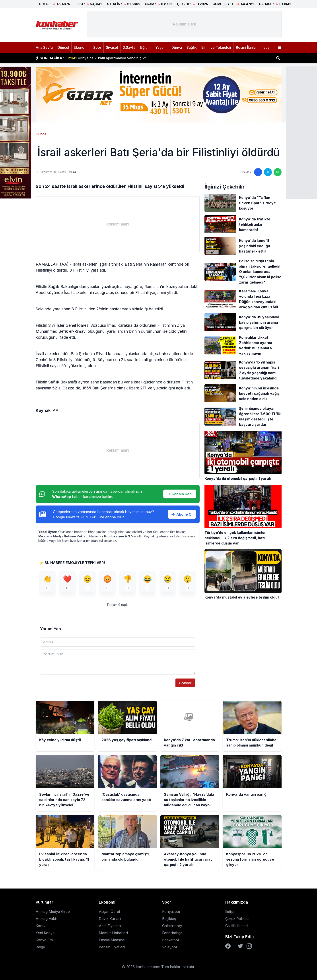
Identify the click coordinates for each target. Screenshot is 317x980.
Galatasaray (172, 926)
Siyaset (112, 47)
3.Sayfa (129, 47)
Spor (97, 47)
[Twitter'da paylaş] (268, 172)
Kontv (41, 926)
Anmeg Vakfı (46, 919)
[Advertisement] (184, 24)
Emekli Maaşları (112, 940)
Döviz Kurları (110, 919)
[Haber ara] (278, 58)
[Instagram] (249, 946)
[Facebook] (228, 946)
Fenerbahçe (172, 933)
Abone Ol (182, 514)
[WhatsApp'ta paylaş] (278, 172)
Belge (40, 947)
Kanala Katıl (180, 494)
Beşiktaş (169, 919)
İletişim (268, 47)
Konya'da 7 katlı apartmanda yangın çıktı (107, 58)
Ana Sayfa (44, 47)
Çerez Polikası (237, 919)
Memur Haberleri (113, 933)
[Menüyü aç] (280, 47)
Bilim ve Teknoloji (216, 47)
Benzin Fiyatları (112, 947)
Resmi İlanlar (246, 47)
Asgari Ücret (109, 912)
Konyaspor (171, 912)
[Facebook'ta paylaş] (258, 172)
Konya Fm (44, 940)
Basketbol (170, 940)
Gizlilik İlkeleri (236, 926)
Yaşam (161, 47)
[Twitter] (240, 946)
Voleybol (169, 947)
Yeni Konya (45, 933)
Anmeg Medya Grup (53, 912)
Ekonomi (81, 47)
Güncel (63, 47)
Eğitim (145, 47)
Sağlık (192, 47)
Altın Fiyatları (110, 926)
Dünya (177, 47)
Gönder (185, 683)
